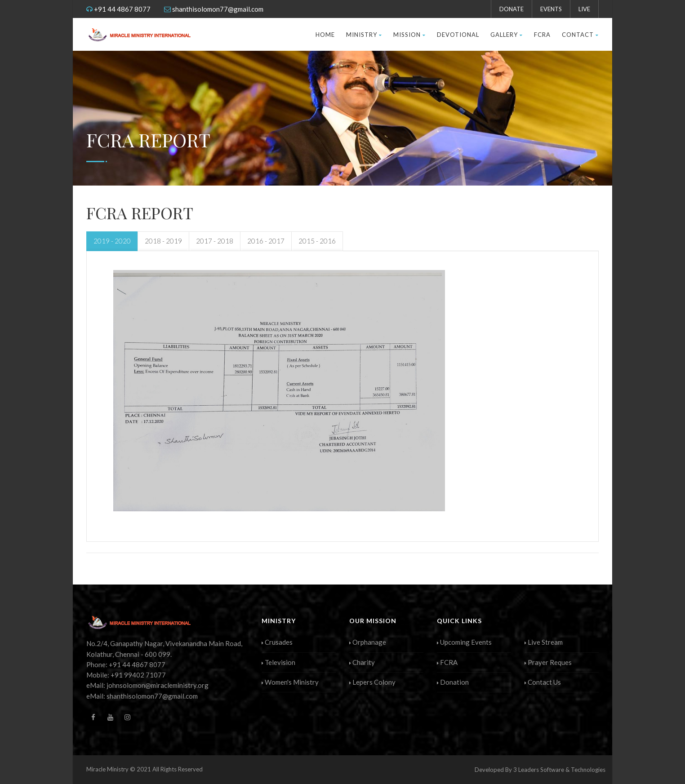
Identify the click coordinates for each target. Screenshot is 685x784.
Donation (453, 682)
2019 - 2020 (112, 241)
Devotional (458, 35)
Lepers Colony (372, 682)
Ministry (364, 35)
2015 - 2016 (317, 241)
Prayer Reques (548, 662)
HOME (325, 35)
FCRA (542, 35)
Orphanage (368, 642)
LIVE (584, 9)
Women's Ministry (290, 682)
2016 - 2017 (266, 241)
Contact (580, 35)
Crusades (277, 642)
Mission (409, 35)
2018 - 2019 (163, 241)
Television (278, 662)
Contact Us (543, 682)
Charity (362, 662)
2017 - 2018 (215, 241)
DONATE (512, 9)
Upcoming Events (464, 642)
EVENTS (551, 9)
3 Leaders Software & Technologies (559, 770)
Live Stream (544, 642)
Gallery (507, 35)
